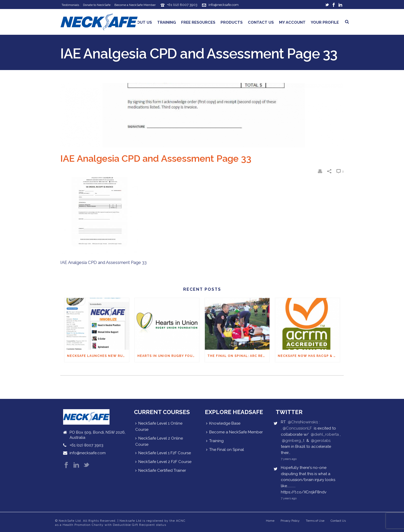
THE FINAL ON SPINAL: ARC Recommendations (238, 356)
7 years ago (289, 459)
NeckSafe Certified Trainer (161, 470)
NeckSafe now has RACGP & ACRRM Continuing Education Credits (309, 356)
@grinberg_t (293, 441)
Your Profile (325, 22)
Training (167, 22)
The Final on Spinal (225, 450)
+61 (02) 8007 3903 (182, 5)
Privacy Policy (290, 521)
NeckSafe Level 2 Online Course (159, 441)
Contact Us (261, 22)
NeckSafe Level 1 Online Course (159, 426)
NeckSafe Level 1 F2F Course (163, 453)
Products (232, 22)
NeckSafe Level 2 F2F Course (163, 462)
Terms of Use (315, 521)
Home (270, 521)
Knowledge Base (223, 423)
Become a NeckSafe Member (234, 432)
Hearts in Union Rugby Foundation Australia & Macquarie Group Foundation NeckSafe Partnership (168, 356)
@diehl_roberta (325, 434)
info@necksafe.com (224, 5)
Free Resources (198, 22)
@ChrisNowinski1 (303, 422)
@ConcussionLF (297, 428)
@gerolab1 (321, 441)
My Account (292, 22)
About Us (142, 22)
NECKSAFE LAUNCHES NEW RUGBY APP (98, 356)
